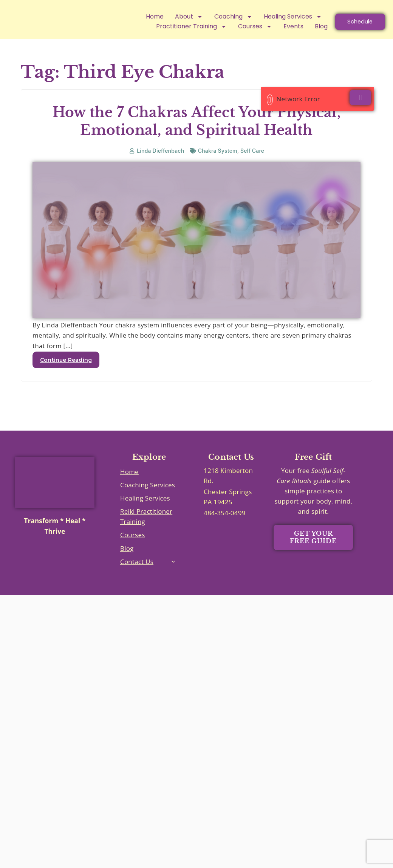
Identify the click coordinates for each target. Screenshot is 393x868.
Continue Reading (66, 370)
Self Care (252, 161)
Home (143, 16)
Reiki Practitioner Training (146, 527)
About (177, 17)
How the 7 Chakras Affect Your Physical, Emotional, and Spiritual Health (196, 132)
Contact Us (137, 572)
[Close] (360, 98)
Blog (127, 559)
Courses (132, 545)
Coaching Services (148, 495)
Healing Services (281, 17)
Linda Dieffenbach (160, 161)
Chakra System (218, 161)
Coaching (221, 17)
